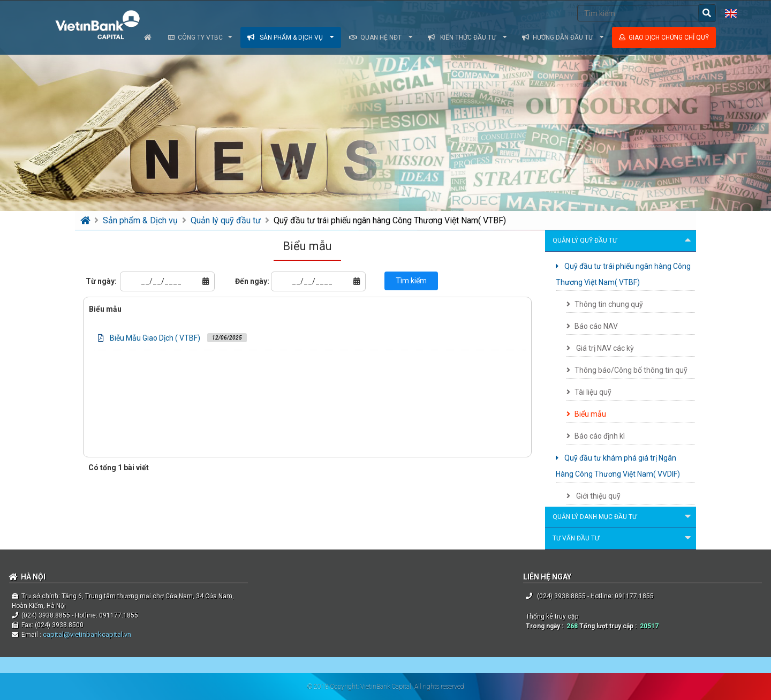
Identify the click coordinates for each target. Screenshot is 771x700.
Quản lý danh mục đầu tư (623, 517)
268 (572, 626)
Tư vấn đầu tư (623, 539)
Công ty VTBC (200, 37)
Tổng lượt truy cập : (610, 626)
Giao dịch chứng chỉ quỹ (664, 37)
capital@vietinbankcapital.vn (86, 634)
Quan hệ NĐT (381, 37)
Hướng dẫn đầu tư (563, 37)
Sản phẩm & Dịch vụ (141, 220)
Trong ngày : (546, 626)
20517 (649, 626)
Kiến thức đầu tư (467, 37)
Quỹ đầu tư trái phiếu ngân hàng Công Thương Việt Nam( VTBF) (390, 220)
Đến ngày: (252, 281)
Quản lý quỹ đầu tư (227, 220)
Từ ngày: (101, 281)
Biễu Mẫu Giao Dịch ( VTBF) (155, 338)
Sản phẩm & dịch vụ (291, 37)
